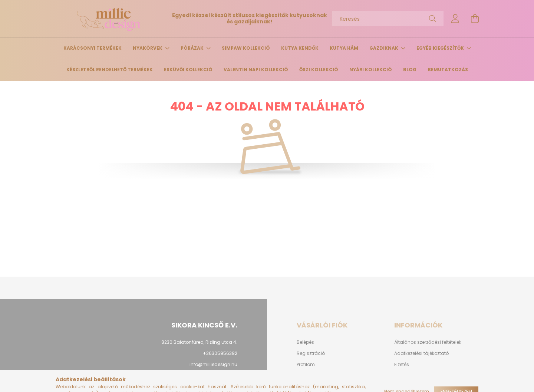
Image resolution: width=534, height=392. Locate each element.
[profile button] (455, 19)
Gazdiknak (384, 48)
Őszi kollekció (319, 70)
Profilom (306, 365)
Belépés (305, 342)
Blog (410, 70)
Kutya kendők (300, 48)
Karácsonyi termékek (93, 48)
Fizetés (402, 365)
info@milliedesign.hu (213, 364)
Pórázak (193, 48)
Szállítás (404, 376)
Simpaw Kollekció (246, 48)
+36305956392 (220, 353)
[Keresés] (388, 19)
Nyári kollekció (371, 70)
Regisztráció (311, 353)
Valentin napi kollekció (256, 70)
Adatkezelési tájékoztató (421, 353)
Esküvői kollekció (188, 70)
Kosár (303, 376)
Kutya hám (344, 48)
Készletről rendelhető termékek (110, 70)
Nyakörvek (148, 48)
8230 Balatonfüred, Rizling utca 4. (199, 342)
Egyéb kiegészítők (441, 48)
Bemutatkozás (448, 70)
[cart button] (475, 19)
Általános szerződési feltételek (428, 342)
